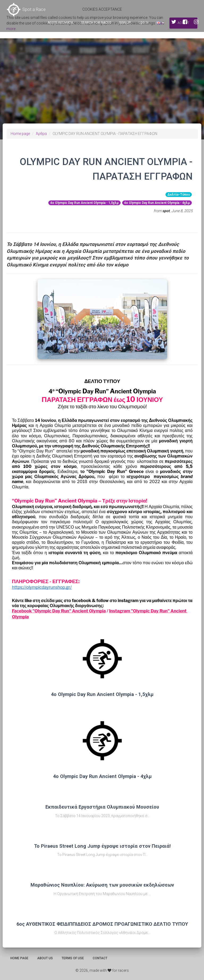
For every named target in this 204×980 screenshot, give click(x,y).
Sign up (125, 23)
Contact (100, 958)
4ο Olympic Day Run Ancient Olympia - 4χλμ (157, 203)
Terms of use (73, 958)
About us (45, 958)
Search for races (96, 23)
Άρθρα (41, 134)
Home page (20, 134)
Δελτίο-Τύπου (179, 195)
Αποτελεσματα (60, 23)
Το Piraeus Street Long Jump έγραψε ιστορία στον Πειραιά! (102, 846)
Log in (144, 23)
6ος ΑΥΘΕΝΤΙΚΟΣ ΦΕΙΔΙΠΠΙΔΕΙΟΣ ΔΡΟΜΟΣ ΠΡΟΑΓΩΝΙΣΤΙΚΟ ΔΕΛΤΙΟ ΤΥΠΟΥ (102, 924)
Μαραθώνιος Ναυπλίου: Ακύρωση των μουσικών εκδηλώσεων (102, 885)
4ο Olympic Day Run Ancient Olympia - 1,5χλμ (84, 203)
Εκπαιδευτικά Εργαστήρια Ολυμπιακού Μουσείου (102, 807)
